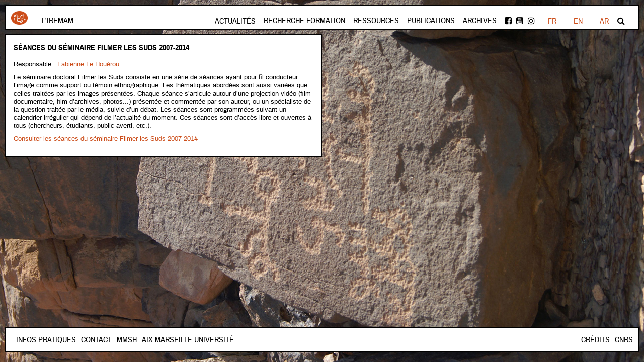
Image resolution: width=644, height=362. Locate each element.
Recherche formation (304, 21)
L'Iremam (58, 21)
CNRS (624, 340)
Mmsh (127, 340)
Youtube (520, 21)
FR (552, 21)
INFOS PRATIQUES (46, 340)
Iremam (19, 18)
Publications (431, 21)
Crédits (595, 340)
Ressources (376, 21)
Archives (480, 21)
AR (604, 21)
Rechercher (621, 21)
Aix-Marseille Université (188, 340)
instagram (531, 21)
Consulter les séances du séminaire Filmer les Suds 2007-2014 (106, 139)
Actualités (235, 21)
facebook (508, 21)
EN (578, 21)
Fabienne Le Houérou (88, 65)
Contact (96, 340)
